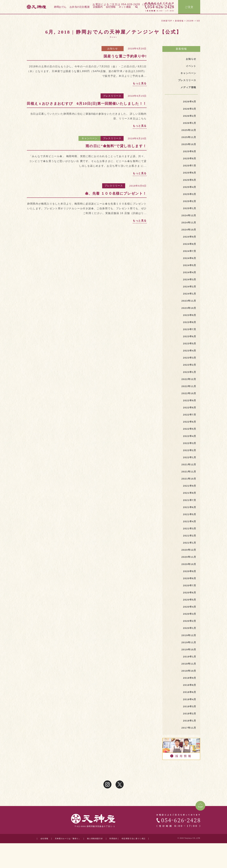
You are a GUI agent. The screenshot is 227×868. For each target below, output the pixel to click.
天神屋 (45, 8)
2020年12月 (189, 563)
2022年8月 (189, 417)
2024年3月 (189, 286)
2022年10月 (189, 403)
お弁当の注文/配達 (80, 8)
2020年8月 (189, 593)
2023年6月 (189, 344)
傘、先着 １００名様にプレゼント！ (116, 193)
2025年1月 (189, 212)
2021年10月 (189, 490)
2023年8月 (189, 329)
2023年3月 (189, 366)
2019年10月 (189, 666)
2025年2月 (189, 205)
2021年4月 (189, 534)
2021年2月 (189, 549)
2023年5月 (189, 351)
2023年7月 (189, 337)
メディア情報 (188, 88)
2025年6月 (189, 176)
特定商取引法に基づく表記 (133, 858)
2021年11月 (189, 483)
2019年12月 (189, 651)
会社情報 (111, 8)
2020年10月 (189, 578)
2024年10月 (189, 234)
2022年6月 (189, 432)
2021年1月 (189, 556)
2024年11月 (189, 227)
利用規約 (111, 858)
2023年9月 (189, 322)
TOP (200, 826)
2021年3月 (189, 542)
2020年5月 (189, 615)
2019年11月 (189, 659)
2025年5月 (189, 183)
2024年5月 (189, 271)
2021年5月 (189, 527)
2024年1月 (189, 300)
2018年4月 (189, 717)
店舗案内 (98, 8)
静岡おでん (60, 8)
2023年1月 (189, 381)
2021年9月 (189, 498)
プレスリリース (112, 96)
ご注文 (189, 8)
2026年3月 (189, 110)
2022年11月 (189, 395)
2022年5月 (189, 439)
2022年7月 (189, 425)
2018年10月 (189, 688)
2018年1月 (189, 739)
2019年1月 (189, 673)
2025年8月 (189, 161)
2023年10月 (189, 315)
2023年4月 (189, 359)
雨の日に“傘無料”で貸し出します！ (116, 146)
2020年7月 (189, 600)
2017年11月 (189, 746)
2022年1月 (189, 468)
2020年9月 (189, 586)
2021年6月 (189, 520)
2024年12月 (189, 220)
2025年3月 (189, 198)
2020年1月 (189, 644)
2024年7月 (189, 256)
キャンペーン (90, 138)
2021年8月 (189, 505)
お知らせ (113, 49)
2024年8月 (189, 249)
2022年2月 (189, 461)
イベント (191, 66)
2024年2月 (189, 293)
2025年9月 (189, 154)
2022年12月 (189, 388)
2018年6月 (189, 710)
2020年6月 (189, 608)
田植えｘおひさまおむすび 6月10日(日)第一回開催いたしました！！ (87, 104)
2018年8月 (189, 703)
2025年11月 (189, 139)
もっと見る (140, 83)
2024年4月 (189, 278)
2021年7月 (189, 512)
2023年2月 (189, 373)
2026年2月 (189, 117)
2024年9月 (189, 242)
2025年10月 (189, 146)
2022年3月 (189, 454)
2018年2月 (189, 732)
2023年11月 (189, 307)
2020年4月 (189, 622)
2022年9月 (189, 410)
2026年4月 (189, 103)
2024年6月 (189, 263)
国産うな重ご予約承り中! (125, 56)
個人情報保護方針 (92, 858)
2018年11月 (189, 681)
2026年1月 (189, 125)
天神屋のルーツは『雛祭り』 (63, 858)
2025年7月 (189, 168)
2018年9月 (189, 695)
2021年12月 (189, 476)
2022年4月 (189, 446)
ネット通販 (125, 8)
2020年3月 (189, 629)
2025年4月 (189, 190)
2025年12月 (189, 132)
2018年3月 (189, 725)
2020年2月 (189, 637)
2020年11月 (189, 571)
